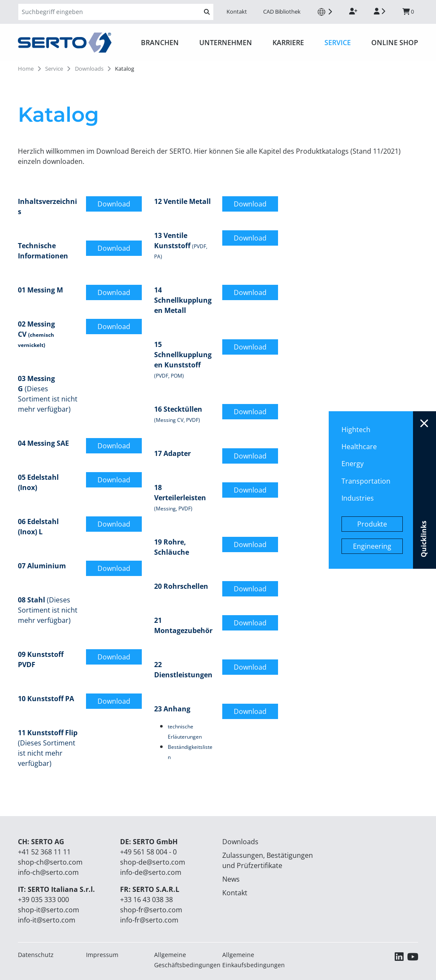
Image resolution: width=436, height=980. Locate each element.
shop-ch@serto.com (50, 862)
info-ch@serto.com (48, 872)
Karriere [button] (288, 43)
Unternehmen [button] (226, 43)
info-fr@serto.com (149, 920)
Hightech (356, 430)
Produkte (372, 524)
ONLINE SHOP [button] (395, 43)
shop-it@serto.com (49, 910)
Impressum (102, 955)
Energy (353, 464)
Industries (358, 498)
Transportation (366, 481)
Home (26, 69)
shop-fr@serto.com (151, 910)
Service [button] (338, 43)
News (231, 879)
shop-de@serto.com (153, 862)
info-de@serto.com (151, 872)
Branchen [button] (160, 43)
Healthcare (359, 447)
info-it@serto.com (47, 920)
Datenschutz (36, 955)
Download (114, 204)
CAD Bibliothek (282, 11)
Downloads (240, 842)
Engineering (372, 546)
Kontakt (237, 11)
